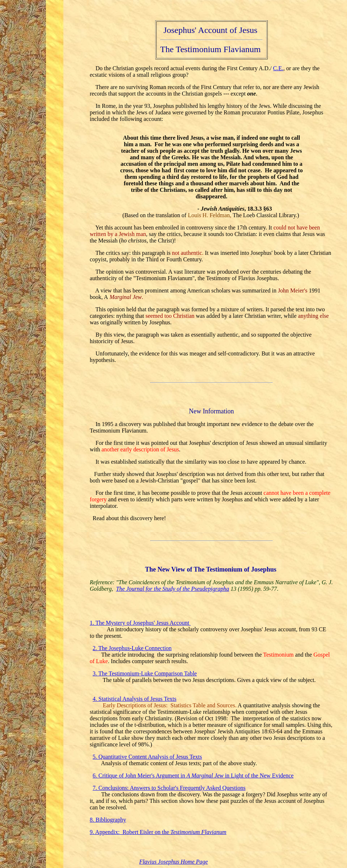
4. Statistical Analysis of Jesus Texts (134, 699)
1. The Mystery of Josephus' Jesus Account (140, 623)
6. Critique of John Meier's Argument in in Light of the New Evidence (193, 776)
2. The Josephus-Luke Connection (132, 648)
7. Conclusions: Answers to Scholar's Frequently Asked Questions (169, 788)
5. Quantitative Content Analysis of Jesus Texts (147, 757)
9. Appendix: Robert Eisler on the (158, 832)
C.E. (278, 68)
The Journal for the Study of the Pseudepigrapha (173, 589)
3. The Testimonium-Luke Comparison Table (145, 673)
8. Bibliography (108, 820)
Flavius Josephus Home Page (174, 862)
